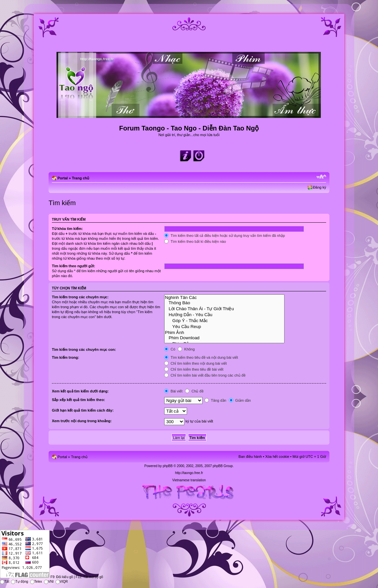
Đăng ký (320, 187)
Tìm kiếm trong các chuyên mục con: (84, 349)
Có (170, 349)
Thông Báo (224, 303)
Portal (63, 178)
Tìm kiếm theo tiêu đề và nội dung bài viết (201, 357)
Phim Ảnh (224, 332)
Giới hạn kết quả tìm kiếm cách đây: (83, 410)
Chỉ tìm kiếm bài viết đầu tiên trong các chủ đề (205, 375)
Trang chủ (80, 178)
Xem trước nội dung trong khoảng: (82, 421)
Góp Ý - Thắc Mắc (224, 320)
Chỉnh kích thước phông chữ (321, 177)
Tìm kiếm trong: (65, 357)
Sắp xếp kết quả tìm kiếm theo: (78, 400)
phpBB (168, 466)
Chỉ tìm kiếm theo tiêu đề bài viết (194, 369)
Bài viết (173, 391)
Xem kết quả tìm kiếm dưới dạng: (80, 391)
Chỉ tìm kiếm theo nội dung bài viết (195, 363)
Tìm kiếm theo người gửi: (74, 266)
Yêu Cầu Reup (224, 326)
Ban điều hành (250, 457)
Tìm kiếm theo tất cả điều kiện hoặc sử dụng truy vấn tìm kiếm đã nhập (225, 236)
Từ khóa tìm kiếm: (67, 229)
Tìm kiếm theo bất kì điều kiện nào (195, 241)
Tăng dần (215, 400)
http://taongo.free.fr (189, 473)
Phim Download (224, 338)
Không (186, 349)
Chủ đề (194, 391)
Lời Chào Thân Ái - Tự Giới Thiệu (224, 309)
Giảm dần (240, 400)
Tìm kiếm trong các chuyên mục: (80, 297)
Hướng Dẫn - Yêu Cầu (224, 314)
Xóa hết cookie (277, 457)
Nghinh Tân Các (224, 298)
